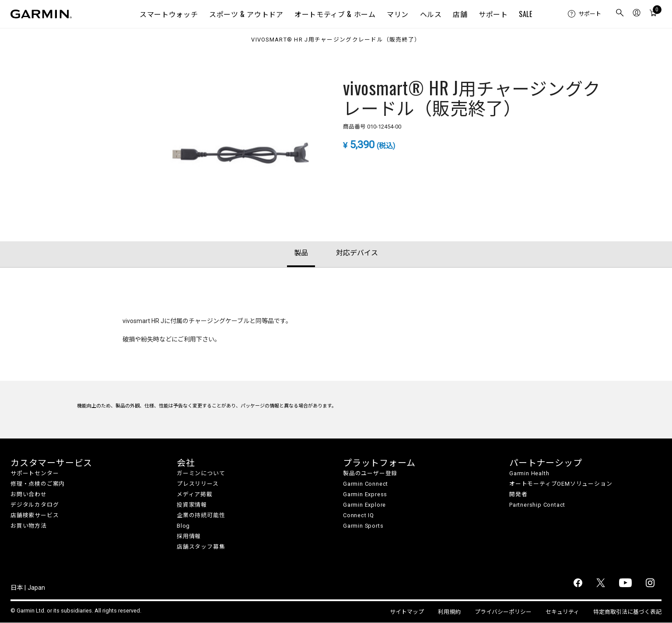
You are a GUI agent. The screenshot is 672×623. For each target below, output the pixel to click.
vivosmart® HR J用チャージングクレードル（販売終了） (336, 40)
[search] (620, 14)
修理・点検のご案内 (38, 484)
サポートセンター (35, 473)
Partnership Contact (537, 505)
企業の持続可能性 (201, 515)
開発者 (518, 494)
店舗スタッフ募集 (201, 547)
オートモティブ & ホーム (335, 14)
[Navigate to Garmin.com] (41, 14)
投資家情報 (192, 505)
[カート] (653, 14)
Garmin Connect (366, 484)
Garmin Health (529, 473)
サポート (493, 14)
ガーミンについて (201, 473)
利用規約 (449, 612)
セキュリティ (562, 612)
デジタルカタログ (35, 505)
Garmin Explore (364, 505)
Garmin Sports (363, 526)
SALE (526, 14)
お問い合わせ (29, 494)
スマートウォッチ (169, 14)
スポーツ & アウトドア (246, 14)
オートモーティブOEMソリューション (561, 484)
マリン (398, 14)
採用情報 (189, 536)
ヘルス (431, 14)
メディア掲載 (195, 494)
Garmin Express (365, 494)
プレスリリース (198, 484)
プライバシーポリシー (503, 612)
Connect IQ (359, 515)
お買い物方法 (29, 526)
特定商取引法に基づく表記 (627, 612)
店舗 (460, 14)
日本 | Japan (28, 588)
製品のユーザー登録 (370, 473)
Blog (183, 526)
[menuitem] (584, 14)
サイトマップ (407, 612)
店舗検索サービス (35, 515)
